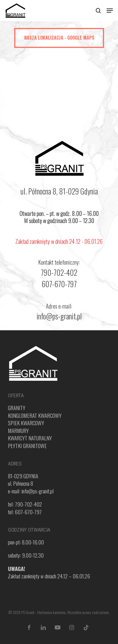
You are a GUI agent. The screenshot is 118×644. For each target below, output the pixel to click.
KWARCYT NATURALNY (30, 438)
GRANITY (17, 408)
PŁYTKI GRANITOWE (27, 445)
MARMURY (18, 430)
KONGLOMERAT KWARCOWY (35, 415)
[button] (110, 11)
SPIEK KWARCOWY (26, 423)
